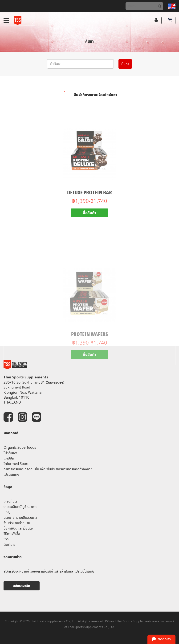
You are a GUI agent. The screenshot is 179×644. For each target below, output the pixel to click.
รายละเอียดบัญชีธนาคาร (20, 507)
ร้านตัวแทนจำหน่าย (17, 523)
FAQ (7, 512)
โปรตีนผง (10, 453)
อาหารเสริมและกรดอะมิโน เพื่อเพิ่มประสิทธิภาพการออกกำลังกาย (48, 469)
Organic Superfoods (20, 448)
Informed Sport (16, 464)
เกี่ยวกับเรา (11, 501)
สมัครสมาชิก (22, 586)
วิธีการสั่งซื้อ (12, 534)
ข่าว (6, 539)
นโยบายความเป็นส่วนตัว (20, 518)
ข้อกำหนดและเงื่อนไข (18, 528)
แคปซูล (9, 458)
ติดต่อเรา (10, 545)
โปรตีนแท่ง (11, 475)
